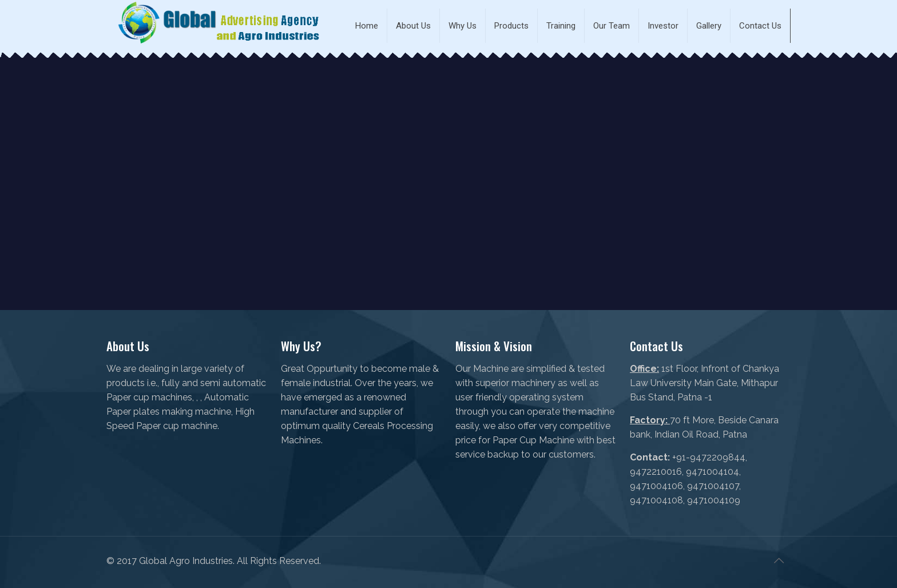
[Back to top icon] (779, 561)
